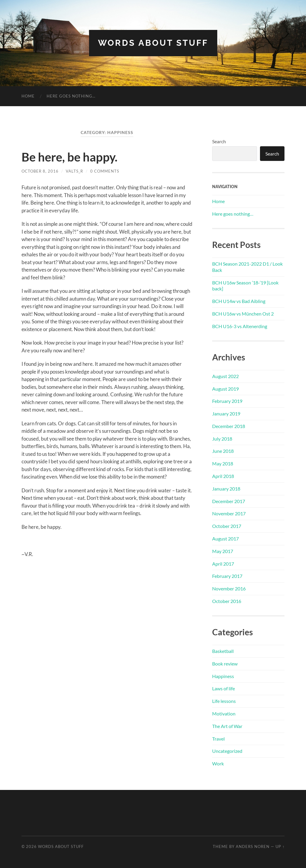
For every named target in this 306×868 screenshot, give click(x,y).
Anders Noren (253, 846)
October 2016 (227, 601)
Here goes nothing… (71, 96)
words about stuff (153, 43)
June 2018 (223, 451)
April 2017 (223, 564)
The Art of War (227, 726)
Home (28, 96)
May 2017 (223, 551)
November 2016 (229, 588)
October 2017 (227, 526)
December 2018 (229, 426)
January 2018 (226, 489)
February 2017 (227, 576)
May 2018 (223, 463)
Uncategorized (227, 751)
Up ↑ (280, 846)
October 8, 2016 (40, 171)
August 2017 (225, 539)
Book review (225, 664)
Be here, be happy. (69, 157)
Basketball (223, 651)
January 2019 (226, 414)
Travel (218, 739)
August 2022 (225, 376)
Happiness (223, 676)
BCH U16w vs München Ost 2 (243, 314)
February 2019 (227, 401)
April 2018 (223, 476)
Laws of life (224, 688)
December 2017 (229, 501)
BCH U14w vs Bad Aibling (239, 301)
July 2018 (222, 439)
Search (219, 141)
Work (218, 763)
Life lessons (224, 701)
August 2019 (225, 389)
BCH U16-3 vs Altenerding (240, 326)
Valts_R (74, 171)
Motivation (224, 714)
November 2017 (229, 513)
